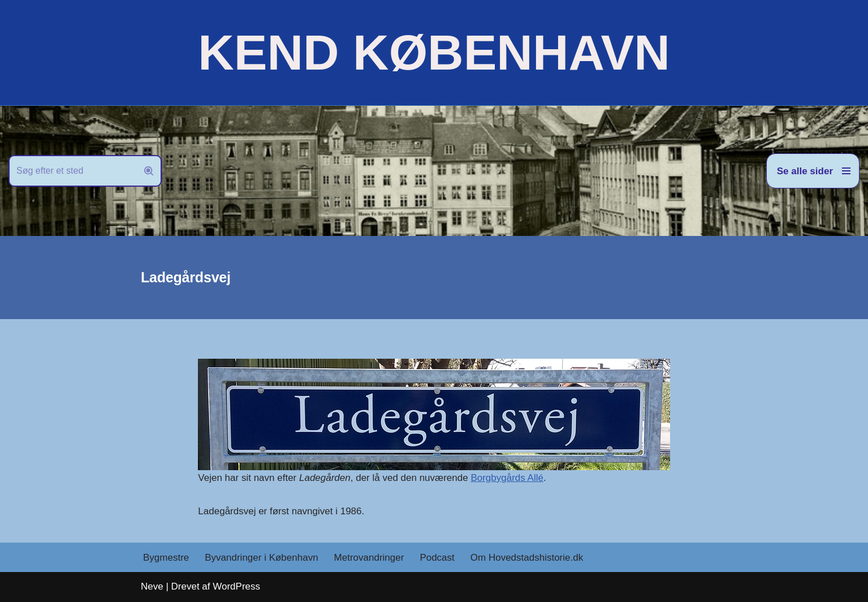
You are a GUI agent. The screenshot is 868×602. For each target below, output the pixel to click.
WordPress (236, 586)
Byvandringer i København (261, 558)
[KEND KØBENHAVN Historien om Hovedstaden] (434, 53)
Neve (152, 586)
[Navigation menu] (813, 171)
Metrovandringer (369, 558)
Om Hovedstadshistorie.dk (527, 558)
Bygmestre (166, 558)
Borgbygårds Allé (507, 478)
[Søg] (72, 171)
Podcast (437, 558)
